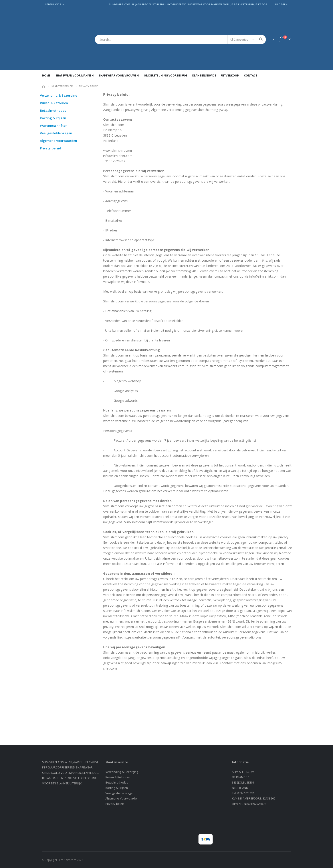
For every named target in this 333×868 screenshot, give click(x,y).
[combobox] (180, 39)
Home (44, 86)
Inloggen (281, 4)
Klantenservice (62, 86)
